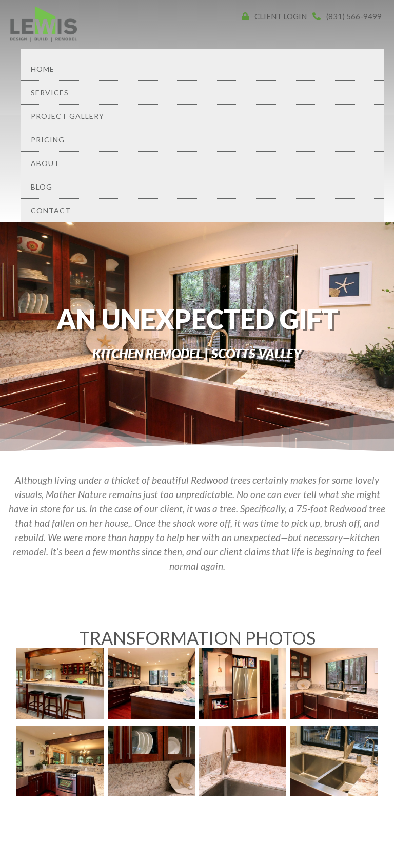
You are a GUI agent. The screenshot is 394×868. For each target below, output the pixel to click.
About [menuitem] (45, 163)
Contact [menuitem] (51, 210)
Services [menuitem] (50, 92)
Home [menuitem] (43, 69)
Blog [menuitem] (42, 187)
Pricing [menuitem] (48, 140)
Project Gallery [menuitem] (67, 116)
